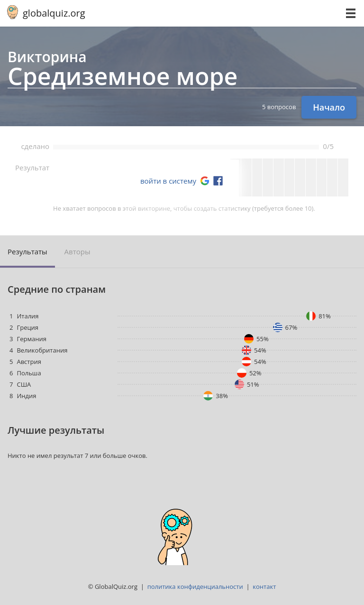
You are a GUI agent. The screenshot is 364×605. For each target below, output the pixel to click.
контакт (264, 586)
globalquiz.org (54, 13)
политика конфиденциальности (195, 586)
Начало (329, 107)
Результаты (27, 251)
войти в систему (168, 181)
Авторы (77, 251)
